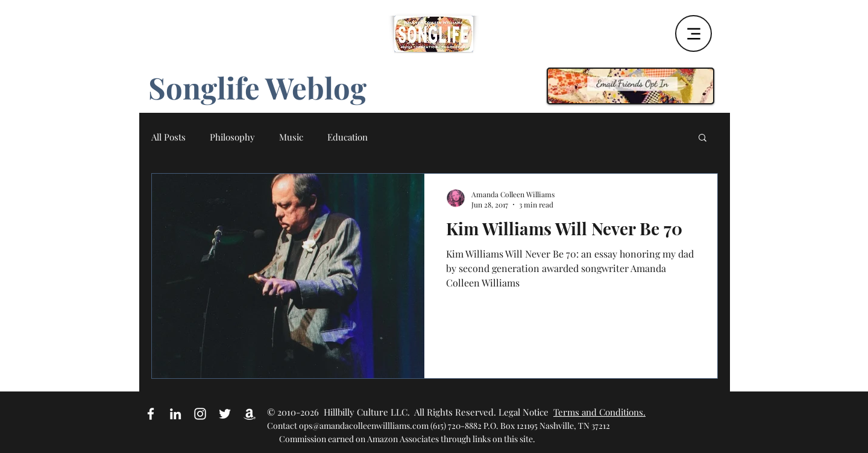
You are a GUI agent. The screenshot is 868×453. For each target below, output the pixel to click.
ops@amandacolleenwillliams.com (364, 426)
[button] (703, 138)
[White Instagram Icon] (200, 414)
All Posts (168, 137)
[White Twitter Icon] (225, 414)
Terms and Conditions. (599, 412)
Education (348, 137)
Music (291, 137)
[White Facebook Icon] (151, 414)
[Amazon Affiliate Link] (250, 414)
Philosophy (232, 137)
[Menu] (693, 33)
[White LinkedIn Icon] (175, 414)
